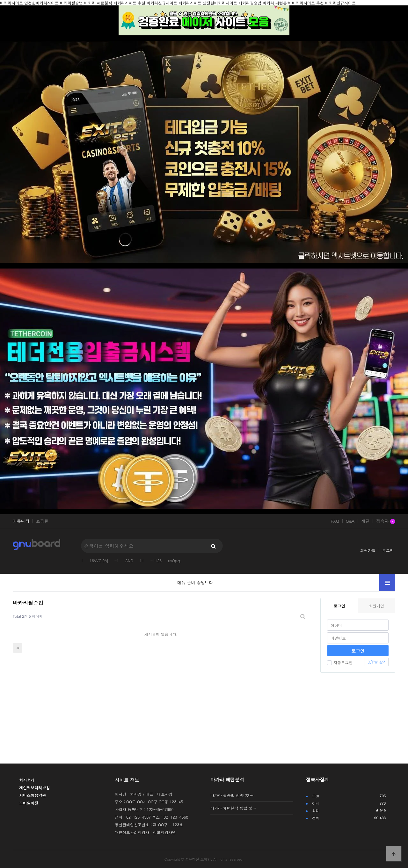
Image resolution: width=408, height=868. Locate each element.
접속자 (386, 521)
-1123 (156, 560)
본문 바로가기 (0, 0)
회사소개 (27, 780)
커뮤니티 (21, 521)
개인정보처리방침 (34, 788)
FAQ (335, 521)
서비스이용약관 (33, 795)
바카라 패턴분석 (227, 779)
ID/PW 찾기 (377, 662)
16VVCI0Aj (99, 560)
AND (129, 560)
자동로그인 (340, 662)
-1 (117, 560)
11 (142, 560)
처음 (18, 648)
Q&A (350, 521)
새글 (365, 521)
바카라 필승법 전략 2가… (233, 795)
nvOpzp (175, 560)
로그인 (388, 550)
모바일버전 (29, 803)
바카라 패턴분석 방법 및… (233, 808)
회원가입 (368, 550)
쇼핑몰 (42, 521)
